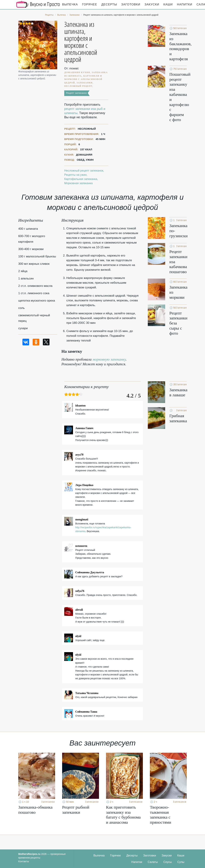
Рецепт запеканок (76, 93)
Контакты (24, 861)
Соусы (168, 862)
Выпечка (70, 4)
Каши (168, 4)
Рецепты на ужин (75, 175)
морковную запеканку (109, 359)
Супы (181, 862)
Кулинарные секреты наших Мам (38, 4)
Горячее (90, 4)
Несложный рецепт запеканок (84, 171)
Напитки (185, 4)
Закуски (152, 4)
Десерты (109, 4)
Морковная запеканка (78, 183)
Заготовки (131, 4)
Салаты (153, 862)
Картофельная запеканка (81, 179)
